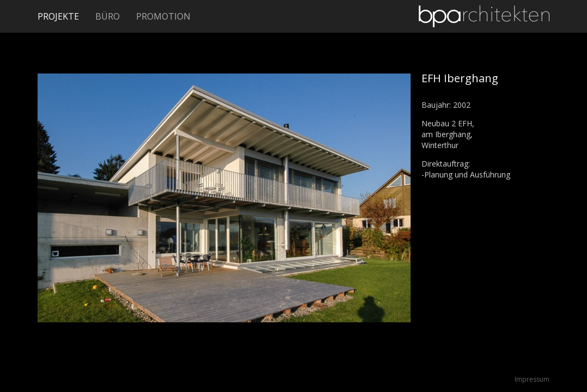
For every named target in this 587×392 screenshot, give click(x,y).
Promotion (163, 16)
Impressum (532, 379)
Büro (108, 16)
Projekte (58, 16)
